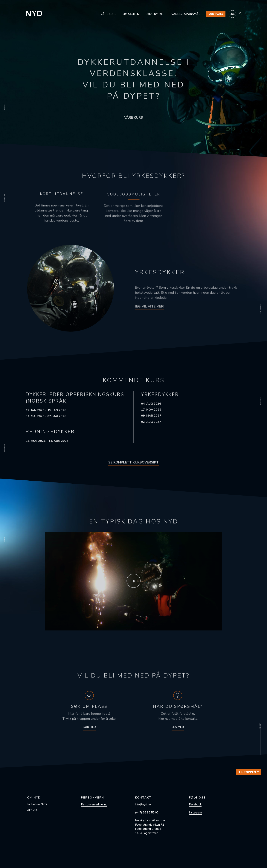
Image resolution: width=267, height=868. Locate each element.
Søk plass (216, 14)
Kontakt (143, 798)
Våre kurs (108, 14)
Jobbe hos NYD (37, 804)
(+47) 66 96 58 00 (147, 813)
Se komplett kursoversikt (133, 468)
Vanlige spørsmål (186, 14)
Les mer (178, 733)
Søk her (89, 733)
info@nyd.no (143, 804)
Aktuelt (32, 810)
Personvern (93, 798)
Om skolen (131, 14)
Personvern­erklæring (94, 804)
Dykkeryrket (155, 14)
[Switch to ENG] (232, 14)
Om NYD (34, 798)
